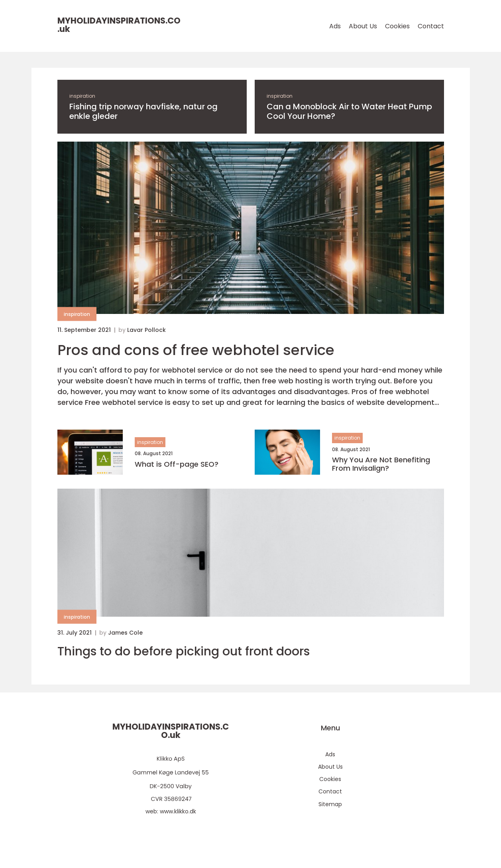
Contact (431, 26)
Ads (335, 26)
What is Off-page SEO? (177, 464)
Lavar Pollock (146, 330)
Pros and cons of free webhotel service (196, 350)
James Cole (125, 633)
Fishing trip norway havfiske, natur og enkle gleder (143, 111)
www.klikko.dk (178, 811)
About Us (363, 26)
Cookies (397, 26)
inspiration (82, 96)
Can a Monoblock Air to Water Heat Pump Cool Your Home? (349, 111)
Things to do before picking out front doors (184, 651)
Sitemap (330, 804)
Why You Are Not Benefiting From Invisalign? (381, 464)
